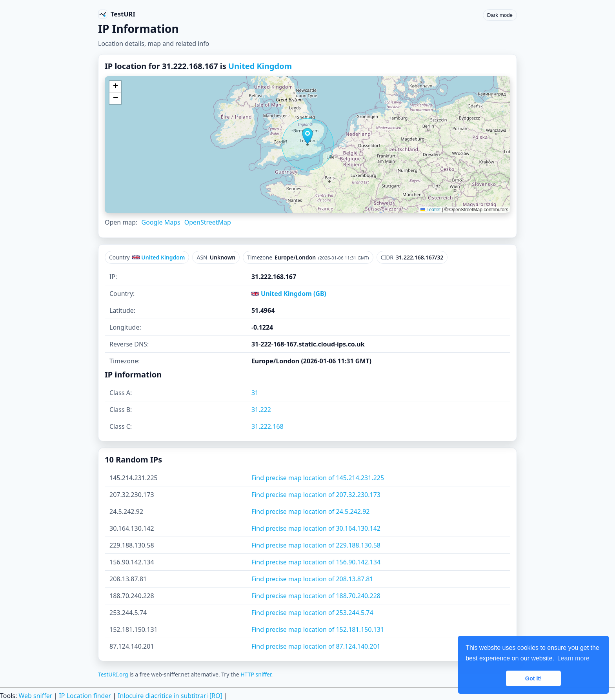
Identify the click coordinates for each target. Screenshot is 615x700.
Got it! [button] (533, 678)
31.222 (261, 410)
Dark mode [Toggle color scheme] (500, 15)
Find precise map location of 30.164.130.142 (316, 528)
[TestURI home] (117, 14)
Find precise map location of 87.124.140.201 (316, 646)
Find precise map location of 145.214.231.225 (318, 478)
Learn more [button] (573, 658)
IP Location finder (85, 696)
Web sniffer (35, 696)
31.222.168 (267, 426)
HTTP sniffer (256, 674)
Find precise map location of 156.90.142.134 (316, 562)
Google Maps (161, 222)
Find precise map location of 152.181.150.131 (318, 629)
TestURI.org (113, 674)
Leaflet (430, 210)
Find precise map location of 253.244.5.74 (312, 613)
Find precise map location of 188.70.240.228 (316, 596)
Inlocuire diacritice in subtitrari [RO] (170, 696)
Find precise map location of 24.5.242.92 (311, 511)
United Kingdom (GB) (289, 294)
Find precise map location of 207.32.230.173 (316, 495)
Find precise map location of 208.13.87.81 (312, 579)
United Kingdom (260, 66)
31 (255, 393)
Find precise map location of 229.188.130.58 (316, 545)
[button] (307, 136)
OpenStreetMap (208, 222)
